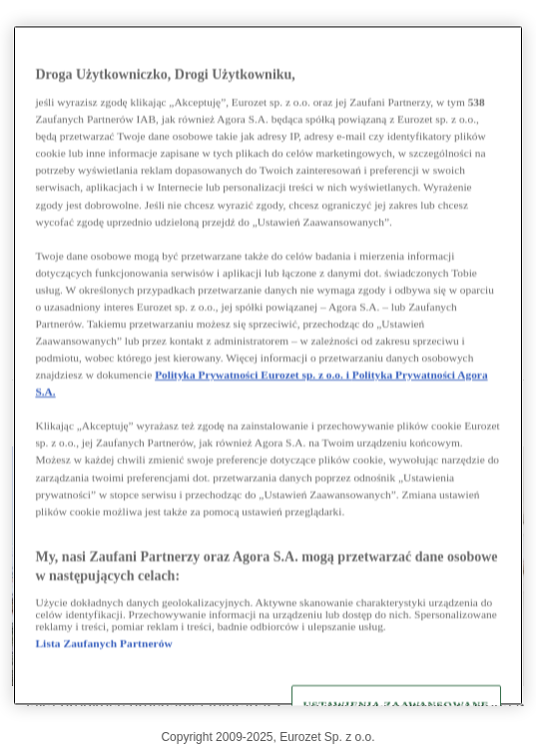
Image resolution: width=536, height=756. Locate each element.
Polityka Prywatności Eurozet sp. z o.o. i (254, 376)
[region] (268, 365)
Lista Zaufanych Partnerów (103, 643)
